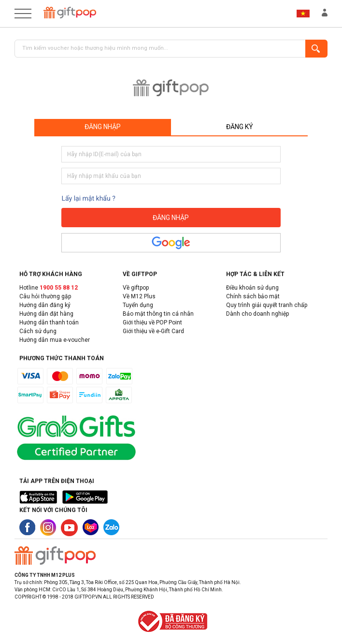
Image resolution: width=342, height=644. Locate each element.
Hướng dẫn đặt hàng (46, 314)
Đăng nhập (103, 127)
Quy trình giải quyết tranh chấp (267, 305)
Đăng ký (240, 127)
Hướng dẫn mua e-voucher (55, 340)
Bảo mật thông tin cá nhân (158, 314)
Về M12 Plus (139, 296)
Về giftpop (136, 288)
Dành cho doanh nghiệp (257, 314)
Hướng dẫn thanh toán (49, 322)
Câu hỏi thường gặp (45, 296)
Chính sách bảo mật (253, 296)
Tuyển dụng (138, 305)
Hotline (49, 288)
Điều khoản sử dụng (252, 288)
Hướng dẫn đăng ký (45, 305)
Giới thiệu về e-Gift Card (153, 331)
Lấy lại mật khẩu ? (88, 199)
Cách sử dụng (38, 331)
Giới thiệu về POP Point (152, 322)
